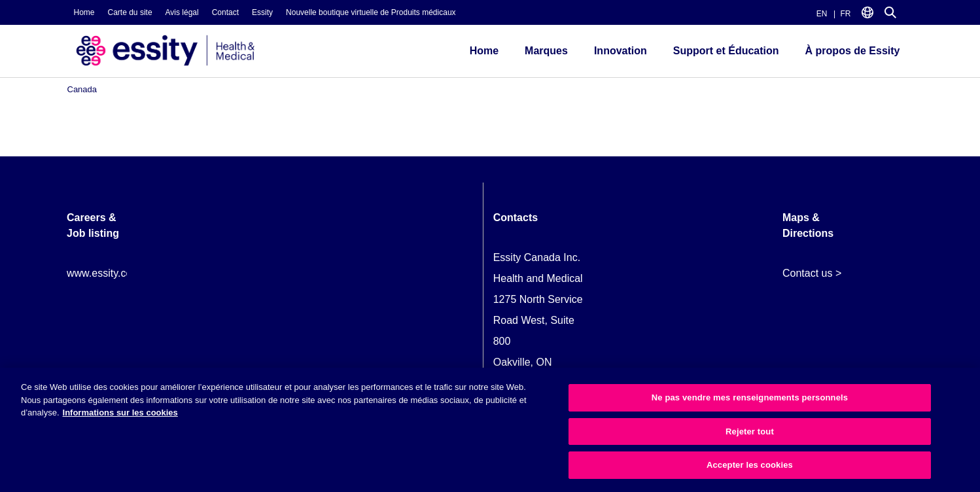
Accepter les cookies (750, 465)
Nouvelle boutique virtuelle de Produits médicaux (371, 12)
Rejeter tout (750, 431)
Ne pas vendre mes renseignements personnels (750, 397)
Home (84, 12)
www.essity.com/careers (122, 273)
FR (846, 14)
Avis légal (182, 12)
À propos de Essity (853, 51)
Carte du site (130, 12)
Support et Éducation (726, 51)
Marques (546, 51)
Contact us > (812, 273)
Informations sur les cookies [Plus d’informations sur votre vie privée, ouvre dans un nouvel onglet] (120, 413)
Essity (262, 12)
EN (822, 14)
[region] (490, 430)
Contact (225, 12)
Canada (82, 89)
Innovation (621, 51)
